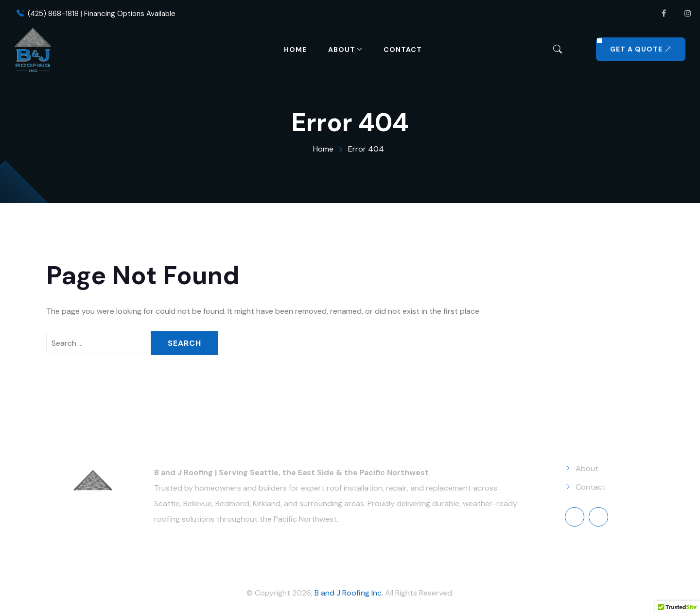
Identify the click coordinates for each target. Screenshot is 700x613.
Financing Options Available (130, 14)
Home (295, 50)
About (342, 50)
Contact (403, 50)
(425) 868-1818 (53, 14)
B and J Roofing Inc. (349, 593)
